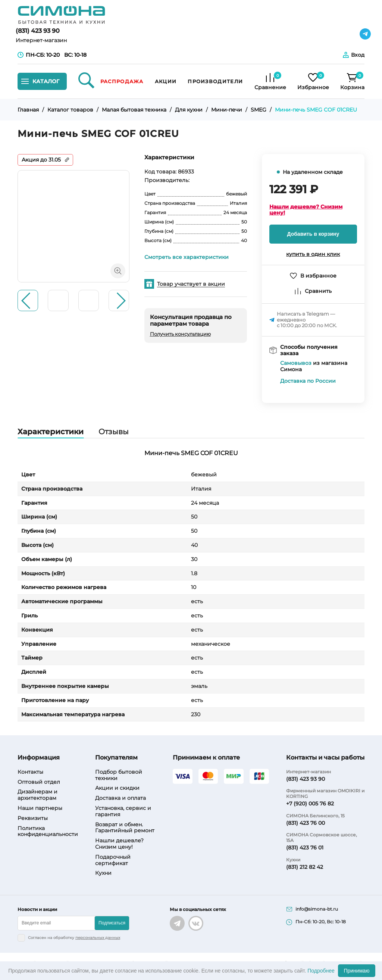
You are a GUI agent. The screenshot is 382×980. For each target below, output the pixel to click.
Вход (358, 55)
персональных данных (98, 938)
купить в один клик (313, 254)
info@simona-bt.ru (317, 909)
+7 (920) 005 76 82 (310, 804)
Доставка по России (308, 381)
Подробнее (321, 971)
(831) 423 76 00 (306, 823)
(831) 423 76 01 (305, 848)
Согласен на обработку (74, 938)
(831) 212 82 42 (305, 867)
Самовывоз (296, 363)
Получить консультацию (180, 334)
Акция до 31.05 (41, 160)
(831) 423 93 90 (38, 31)
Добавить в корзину (313, 234)
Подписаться (112, 923)
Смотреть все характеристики (187, 257)
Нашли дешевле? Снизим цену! (306, 210)
